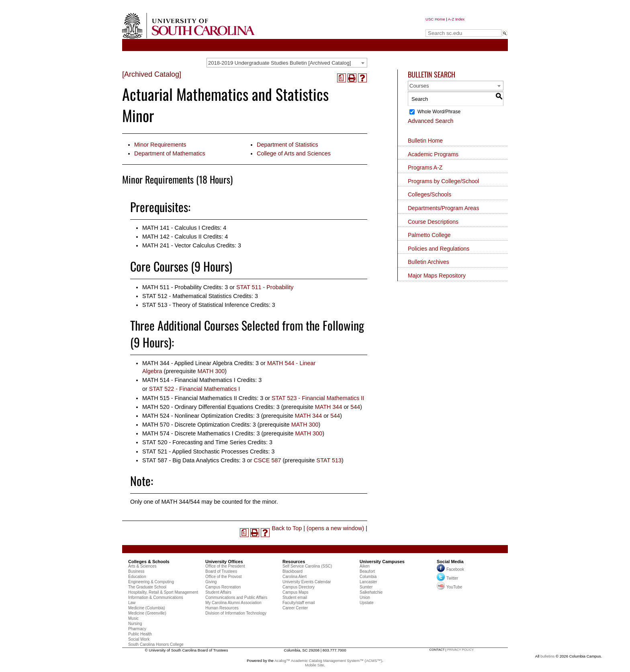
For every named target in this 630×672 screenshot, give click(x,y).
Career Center (295, 608)
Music (133, 618)
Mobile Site (314, 665)
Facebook (455, 569)
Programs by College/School (443, 181)
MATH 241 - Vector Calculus (178, 245)
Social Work (139, 639)
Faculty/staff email (299, 603)
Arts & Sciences (142, 566)
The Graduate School (147, 587)
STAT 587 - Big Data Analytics (181, 460)
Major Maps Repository (437, 276)
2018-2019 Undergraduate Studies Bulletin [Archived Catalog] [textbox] (280, 63)
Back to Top (287, 528)
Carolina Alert (295, 577)
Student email (295, 597)
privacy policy (460, 650)
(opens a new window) (335, 528)
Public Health (140, 634)
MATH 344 (329, 407)
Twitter (447, 578)
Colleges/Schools (430, 194)
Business (136, 571)
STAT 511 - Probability (265, 287)
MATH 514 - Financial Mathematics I (189, 380)
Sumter (366, 587)
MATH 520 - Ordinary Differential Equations (198, 407)
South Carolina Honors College (156, 644)
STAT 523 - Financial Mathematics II (318, 398)
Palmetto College (429, 235)
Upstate (366, 603)
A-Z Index (456, 19)
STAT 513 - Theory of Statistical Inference (195, 305)
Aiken (365, 566)
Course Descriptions (433, 222)
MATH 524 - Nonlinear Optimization (188, 416)
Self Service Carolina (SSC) (307, 566)
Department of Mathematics (170, 153)
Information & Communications (156, 597)
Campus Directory (299, 587)
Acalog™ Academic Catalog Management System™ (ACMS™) (328, 661)
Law (132, 603)
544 (355, 407)
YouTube (449, 587)
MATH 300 (211, 371)
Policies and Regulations (439, 249)
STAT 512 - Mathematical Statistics (187, 296)
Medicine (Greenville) (147, 613)
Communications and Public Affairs (236, 597)
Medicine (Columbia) (147, 608)
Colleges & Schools (149, 562)
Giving (211, 582)
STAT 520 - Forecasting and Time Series (194, 442)
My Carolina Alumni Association (233, 603)
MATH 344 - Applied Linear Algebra (187, 363)
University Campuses (382, 562)
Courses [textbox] (419, 86)
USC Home (435, 19)
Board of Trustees (221, 571)
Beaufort (367, 571)
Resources (294, 562)
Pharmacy (137, 629)
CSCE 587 (268, 460)
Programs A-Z (425, 167)
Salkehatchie (371, 592)
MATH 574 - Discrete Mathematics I (188, 433)
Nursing (135, 624)
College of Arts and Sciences (294, 153)
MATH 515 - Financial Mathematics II (190, 398)
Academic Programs (433, 154)
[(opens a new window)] (342, 78)
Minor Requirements (160, 145)
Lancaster (368, 582)
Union (365, 597)
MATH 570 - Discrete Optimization (186, 425)
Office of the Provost (223, 577)
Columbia (368, 577)
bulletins (547, 656)
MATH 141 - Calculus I (171, 228)
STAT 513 (329, 460)
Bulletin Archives (429, 262)
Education (137, 577)
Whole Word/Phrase (439, 112)
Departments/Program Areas (443, 208)
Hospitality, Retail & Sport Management (163, 592)
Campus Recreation (223, 587)
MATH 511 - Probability (172, 287)
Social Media (450, 562)
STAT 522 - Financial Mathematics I (194, 389)
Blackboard (292, 571)
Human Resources (222, 608)
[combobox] (287, 63)
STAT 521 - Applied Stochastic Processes (195, 451)
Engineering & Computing (151, 582)
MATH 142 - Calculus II (172, 237)
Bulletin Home (425, 141)
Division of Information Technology (236, 613)
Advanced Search (431, 121)
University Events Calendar (307, 582)
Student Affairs (218, 592)
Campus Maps (295, 592)
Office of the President (225, 566)
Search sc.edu (446, 26)
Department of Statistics (287, 145)
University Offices (224, 562)
